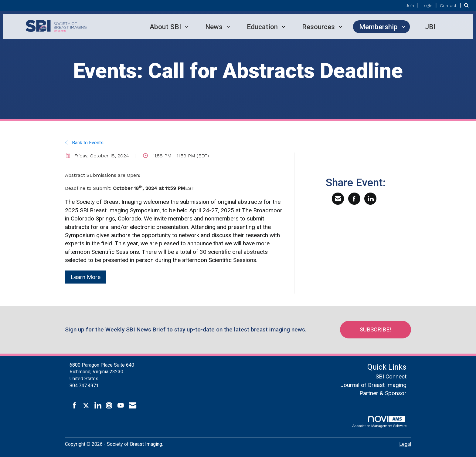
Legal (405, 444)
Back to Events (84, 143)
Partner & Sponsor (383, 393)
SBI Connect (391, 376)
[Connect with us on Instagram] (109, 406)
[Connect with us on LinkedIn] (98, 406)
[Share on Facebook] (354, 199)
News (214, 27)
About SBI (165, 27)
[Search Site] (468, 5)
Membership (378, 27)
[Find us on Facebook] (75, 406)
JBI (430, 27)
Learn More (86, 277)
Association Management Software (379, 422)
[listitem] (413, 5)
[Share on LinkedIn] (370, 199)
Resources (318, 27)
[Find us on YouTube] (121, 406)
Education (262, 27)
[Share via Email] (338, 199)
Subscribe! (377, 329)
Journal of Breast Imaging (373, 385)
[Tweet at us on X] (86, 406)
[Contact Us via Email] (133, 406)
